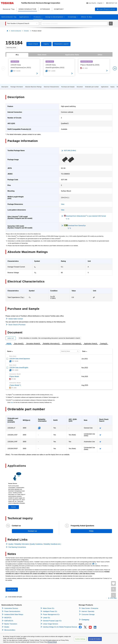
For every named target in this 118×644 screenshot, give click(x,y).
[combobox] (74, 24)
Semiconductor (16, 31)
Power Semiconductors (12, 611)
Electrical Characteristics (51, 87)
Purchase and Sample (68, 87)
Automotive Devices (11, 608)
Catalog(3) (104, 344)
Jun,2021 (85, 359)
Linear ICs (47, 618)
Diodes (27, 31)
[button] (95, 3)
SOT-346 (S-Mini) (70, 151)
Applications (105, 87)
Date (84, 351)
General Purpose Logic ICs (52, 621)
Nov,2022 (85, 368)
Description (5, 87)
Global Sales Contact (16, 319)
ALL (17, 55)
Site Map (113, 598)
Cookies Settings (80, 639)
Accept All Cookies (95, 639)
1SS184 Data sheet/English (19, 368)
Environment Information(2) (72, 344)
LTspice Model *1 (15, 385)
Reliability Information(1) (51, 344)
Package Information (17, 87)
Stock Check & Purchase (17, 325)
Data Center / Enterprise (90, 608)
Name (9, 351)
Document (80, 87)
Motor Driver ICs (49, 608)
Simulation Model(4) (33, 344)
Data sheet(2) (19, 344)
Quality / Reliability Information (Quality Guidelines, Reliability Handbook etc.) (35, 544)
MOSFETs (8, 618)
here (12, 402)
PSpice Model (14, 376)
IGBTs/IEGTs (9, 621)
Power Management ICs (51, 614)
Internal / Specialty (88, 611)
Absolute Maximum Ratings (33, 87)
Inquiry (112, 87)
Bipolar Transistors (11, 624)
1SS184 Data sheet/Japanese (20, 359)
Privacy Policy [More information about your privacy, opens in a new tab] (52, 642)
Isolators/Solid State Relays (14, 614)
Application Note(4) (91, 344)
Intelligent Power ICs (50, 611)
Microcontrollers (10, 630)
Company (85, 620)
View (63, 204)
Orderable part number (92, 87)
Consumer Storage (88, 614)
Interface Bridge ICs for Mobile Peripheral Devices (60, 627)
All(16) (9, 344)
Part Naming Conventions (17, 547)
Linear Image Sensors (51, 624)
